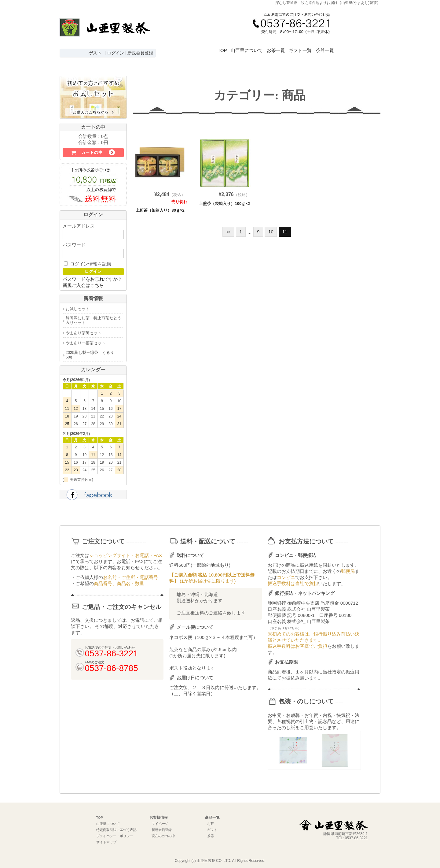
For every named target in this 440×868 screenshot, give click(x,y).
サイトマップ (106, 839)
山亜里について (256, 47)
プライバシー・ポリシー (115, 833)
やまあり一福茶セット (86, 340)
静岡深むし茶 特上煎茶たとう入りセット (94, 317)
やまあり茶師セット (84, 330)
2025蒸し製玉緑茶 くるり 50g (92, 352)
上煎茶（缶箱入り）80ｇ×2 (160, 208)
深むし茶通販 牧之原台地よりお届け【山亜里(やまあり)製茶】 (105, 32)
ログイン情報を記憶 (88, 261)
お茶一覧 (292, 47)
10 (271, 229)
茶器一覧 (355, 47)
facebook (93, 493)
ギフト (212, 827)
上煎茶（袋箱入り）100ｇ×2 (224, 201)
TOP (224, 47)
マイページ (160, 821)
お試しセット (78, 306)
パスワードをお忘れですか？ (92, 276)
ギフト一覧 (323, 47)
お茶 (211, 821)
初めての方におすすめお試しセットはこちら (93, 95)
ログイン (116, 53)
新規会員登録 (140, 53)
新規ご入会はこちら (83, 282)
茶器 (211, 833)
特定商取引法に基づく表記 (116, 827)
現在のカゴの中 (163, 833)
